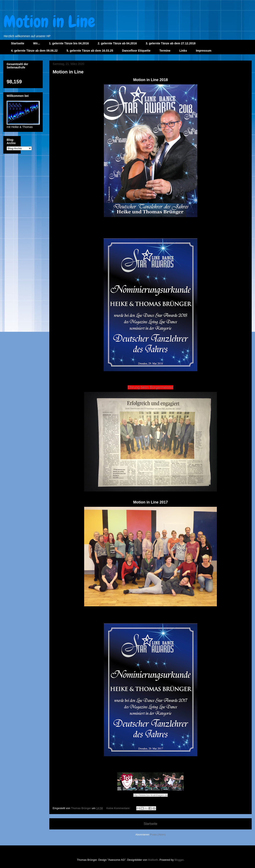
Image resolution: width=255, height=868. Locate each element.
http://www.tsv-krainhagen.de (151, 795)
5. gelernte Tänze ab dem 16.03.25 (90, 51)
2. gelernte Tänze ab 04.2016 (117, 43)
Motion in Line (68, 72)
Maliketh (153, 860)
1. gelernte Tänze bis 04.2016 (69, 43)
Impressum (204, 51)
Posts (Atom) (158, 835)
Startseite (18, 43)
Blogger (179, 860)
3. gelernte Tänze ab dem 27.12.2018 (171, 43)
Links (183, 51)
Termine (165, 51)
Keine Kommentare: (119, 808)
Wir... (37, 43)
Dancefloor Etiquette (136, 51)
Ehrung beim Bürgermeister (151, 387)
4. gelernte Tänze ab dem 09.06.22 (34, 51)
